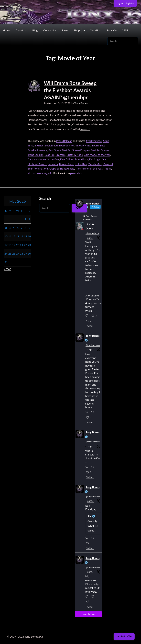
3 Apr (90, 446)
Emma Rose (81, 159)
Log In (120, 3)
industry (53, 164)
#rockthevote (94, 141)
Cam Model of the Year (97, 155)
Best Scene (55, 150)
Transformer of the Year (89, 168)
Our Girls (95, 30)
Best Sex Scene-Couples (76, 150)
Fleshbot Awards (37, 164)
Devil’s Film (67, 159)
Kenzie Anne (66, 164)
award (95, 145)
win (50, 173)
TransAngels (67, 168)
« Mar (7, 269)
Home (6, 30)
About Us (21, 30)
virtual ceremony (37, 173)
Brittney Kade (75, 155)
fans (104, 159)
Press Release (64, 141)
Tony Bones (81, 103)
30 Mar (91, 501)
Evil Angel (95, 159)
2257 (125, 30)
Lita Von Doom (90, 226)
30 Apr (90, 238)
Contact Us (50, 30)
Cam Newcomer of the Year (43, 159)
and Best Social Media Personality (54, 145)
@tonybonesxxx (93, 345)
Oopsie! (54, 168)
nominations (41, 168)
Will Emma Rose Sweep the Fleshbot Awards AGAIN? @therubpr (70, 90)
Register (130, 3)
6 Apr (90, 350)
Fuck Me (111, 30)
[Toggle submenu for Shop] (84, 30)
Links (65, 30)
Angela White (82, 145)
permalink (76, 173)
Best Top (50, 155)
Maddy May (95, 164)
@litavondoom (92, 233)
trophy (107, 168)
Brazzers (61, 155)
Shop (77, 30)
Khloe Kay (81, 164)
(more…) (85, 129)
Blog (35, 30)
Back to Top (124, 636)
